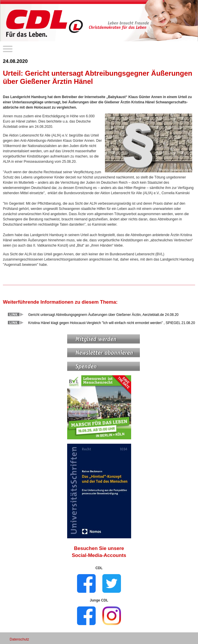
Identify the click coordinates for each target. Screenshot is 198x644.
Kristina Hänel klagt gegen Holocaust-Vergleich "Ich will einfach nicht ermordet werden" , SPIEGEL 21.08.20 (112, 323)
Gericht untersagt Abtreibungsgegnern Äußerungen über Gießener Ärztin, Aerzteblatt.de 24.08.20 (103, 315)
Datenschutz (19, 639)
